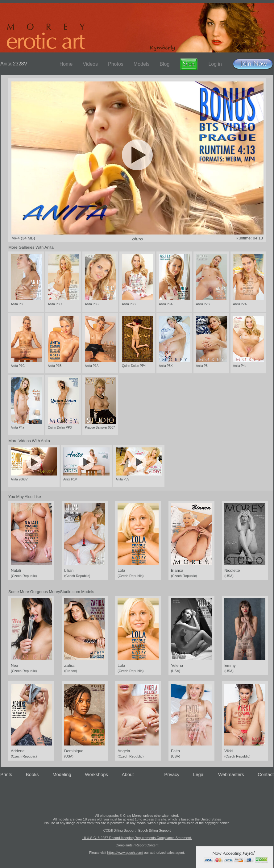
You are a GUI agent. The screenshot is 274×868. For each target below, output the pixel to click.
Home (66, 64)
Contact (266, 774)
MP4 (16, 238)
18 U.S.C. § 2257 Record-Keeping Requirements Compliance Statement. (137, 838)
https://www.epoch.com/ (125, 853)
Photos (116, 64)
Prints (6, 774)
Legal (199, 774)
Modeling (62, 774)
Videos (90, 64)
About (128, 774)
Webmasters (231, 774)
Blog (164, 64)
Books (32, 774)
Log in (215, 64)
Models (142, 64)
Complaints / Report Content (137, 845)
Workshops (96, 774)
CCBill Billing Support (120, 830)
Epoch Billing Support (154, 830)
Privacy (172, 774)
